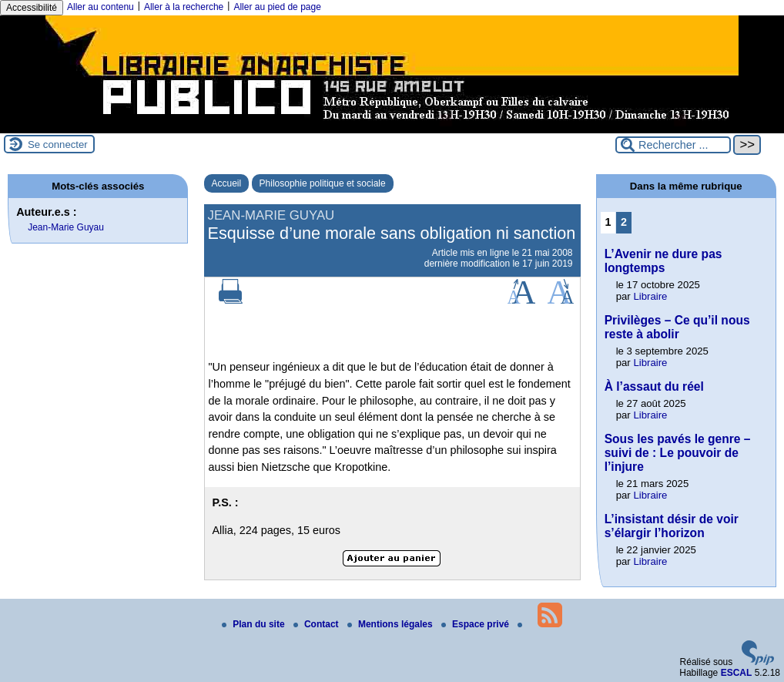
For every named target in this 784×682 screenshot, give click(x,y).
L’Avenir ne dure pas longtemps (663, 261)
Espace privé (476, 624)
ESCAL (737, 673)
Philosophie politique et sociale (323, 183)
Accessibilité (32, 8)
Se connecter (58, 144)
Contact (317, 624)
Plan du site (255, 624)
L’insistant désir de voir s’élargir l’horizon (672, 526)
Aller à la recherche (184, 7)
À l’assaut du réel (654, 386)
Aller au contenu (101, 7)
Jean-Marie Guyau (66, 227)
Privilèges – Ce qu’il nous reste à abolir (677, 327)
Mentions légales (391, 624)
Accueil (227, 183)
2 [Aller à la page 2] (624, 222)
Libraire (650, 296)
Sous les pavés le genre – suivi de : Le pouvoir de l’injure (678, 453)
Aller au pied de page (277, 7)
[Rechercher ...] (673, 145)
